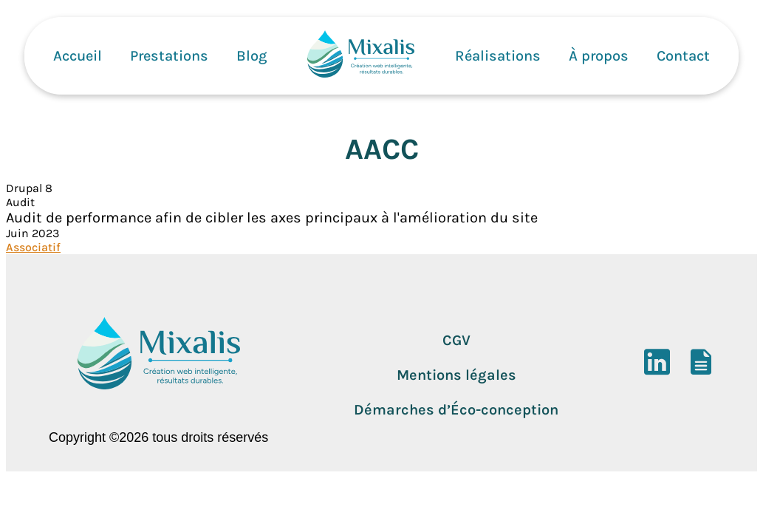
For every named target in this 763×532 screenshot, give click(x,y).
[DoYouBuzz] (701, 369)
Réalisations (498, 56)
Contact (683, 56)
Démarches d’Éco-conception (456, 410)
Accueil (78, 56)
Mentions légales (456, 375)
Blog (252, 56)
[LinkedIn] (657, 369)
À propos (599, 56)
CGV (456, 340)
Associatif (33, 247)
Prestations (169, 56)
